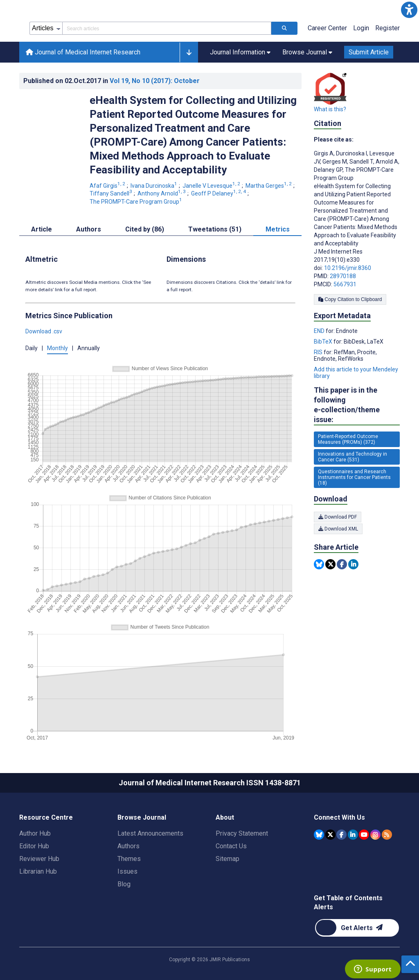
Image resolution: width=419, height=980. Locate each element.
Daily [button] (32, 348)
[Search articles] (284, 28)
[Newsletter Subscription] (357, 928)
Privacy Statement (242, 833)
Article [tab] (42, 229)
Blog (124, 884)
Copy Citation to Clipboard (350, 299)
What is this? (330, 109)
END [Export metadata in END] (320, 331)
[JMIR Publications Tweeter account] (330, 835)
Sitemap (228, 859)
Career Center (327, 28)
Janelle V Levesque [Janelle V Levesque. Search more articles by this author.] (212, 186)
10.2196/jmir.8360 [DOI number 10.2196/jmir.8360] (348, 268)
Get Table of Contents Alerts (348, 902)
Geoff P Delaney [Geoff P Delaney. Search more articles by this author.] (219, 193)
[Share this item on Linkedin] (353, 564)
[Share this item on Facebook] (342, 564)
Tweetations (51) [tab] (215, 229)
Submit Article (369, 52)
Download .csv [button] (44, 331)
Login (361, 28)
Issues (127, 871)
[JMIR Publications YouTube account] (364, 835)
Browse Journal (142, 817)
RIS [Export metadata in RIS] (319, 352)
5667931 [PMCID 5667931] (345, 284)
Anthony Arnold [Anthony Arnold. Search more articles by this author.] (162, 193)
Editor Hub (34, 846)
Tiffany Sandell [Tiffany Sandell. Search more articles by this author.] (112, 193)
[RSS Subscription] (387, 835)
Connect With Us (339, 817)
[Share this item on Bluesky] (319, 564)
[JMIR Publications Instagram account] (375, 835)
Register (387, 28)
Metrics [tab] (278, 229)
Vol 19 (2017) (155, 81)
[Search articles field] (167, 28)
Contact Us (231, 846)
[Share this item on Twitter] (330, 564)
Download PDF (338, 517)
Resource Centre (46, 817)
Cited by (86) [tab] (145, 229)
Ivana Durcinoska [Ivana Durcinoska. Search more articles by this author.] (154, 186)
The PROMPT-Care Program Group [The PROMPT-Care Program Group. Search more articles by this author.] (136, 202)
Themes (129, 859)
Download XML (338, 529)
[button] (409, 10)
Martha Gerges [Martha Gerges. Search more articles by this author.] (269, 186)
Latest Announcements (150, 833)
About (225, 817)
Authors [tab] (89, 229)
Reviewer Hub (39, 859)
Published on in (112, 81)
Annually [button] (89, 348)
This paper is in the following (357, 405)
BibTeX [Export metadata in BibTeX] (324, 342)
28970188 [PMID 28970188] (343, 276)
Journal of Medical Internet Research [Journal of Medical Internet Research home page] (83, 52)
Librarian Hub (38, 871)
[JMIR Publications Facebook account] (341, 835)
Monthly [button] (57, 348)
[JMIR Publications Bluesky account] (319, 835)
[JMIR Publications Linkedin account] (353, 835)
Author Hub (35, 833)
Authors (128, 846)
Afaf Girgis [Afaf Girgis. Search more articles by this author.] (108, 186)
